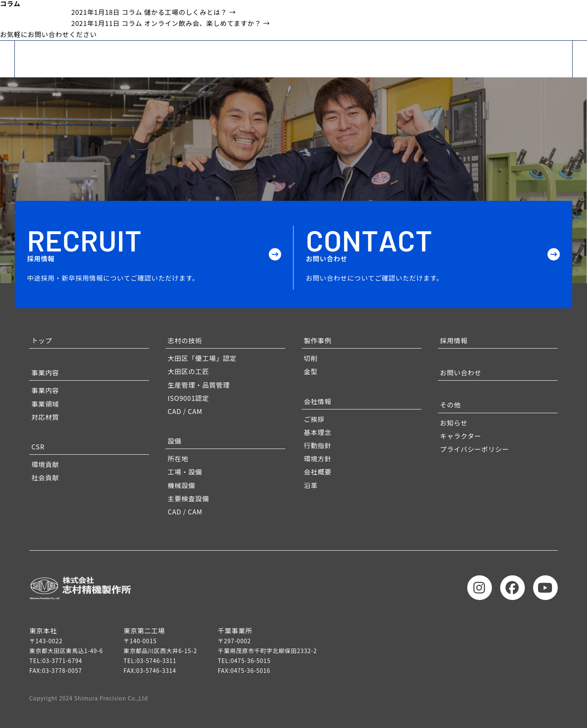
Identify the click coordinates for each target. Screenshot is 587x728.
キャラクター (461, 436)
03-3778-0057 (62, 670)
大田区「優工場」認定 (202, 358)
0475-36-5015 (250, 661)
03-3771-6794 (62, 661)
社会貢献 (45, 477)
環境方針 (318, 458)
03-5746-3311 (156, 661)
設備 (175, 441)
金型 (311, 371)
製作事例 (318, 340)
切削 (311, 358)
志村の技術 (185, 340)
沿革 (311, 485)
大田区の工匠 (188, 371)
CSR (38, 447)
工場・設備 (185, 472)
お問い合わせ (461, 372)
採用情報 (454, 340)
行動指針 (318, 445)
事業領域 (45, 404)
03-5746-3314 (156, 670)
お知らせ (454, 423)
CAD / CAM (185, 411)
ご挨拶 (314, 419)
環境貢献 (45, 464)
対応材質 (45, 417)
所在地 (178, 458)
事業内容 (45, 372)
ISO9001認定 (188, 398)
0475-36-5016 (250, 670)
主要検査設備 (188, 498)
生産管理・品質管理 (199, 385)
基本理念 (318, 432)
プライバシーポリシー (475, 449)
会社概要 (318, 472)
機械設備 (181, 485)
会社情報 (318, 401)
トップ (42, 340)
